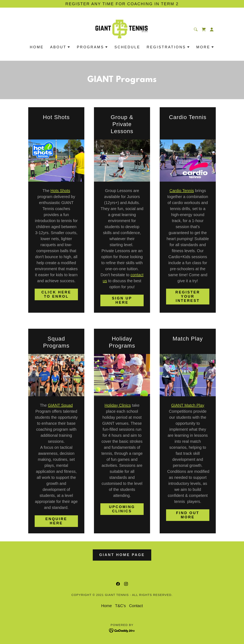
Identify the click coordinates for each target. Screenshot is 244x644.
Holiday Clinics (118, 405)
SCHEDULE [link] (127, 47)
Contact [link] (136, 606)
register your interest (188, 296)
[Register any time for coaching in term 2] (122, 4)
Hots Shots (60, 191)
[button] (212, 29)
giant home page (122, 555)
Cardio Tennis (182, 191)
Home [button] (106, 606)
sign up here (122, 300)
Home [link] (37, 47)
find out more (188, 515)
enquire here (56, 521)
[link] (122, 29)
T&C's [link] (120, 606)
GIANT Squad (60, 405)
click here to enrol (56, 294)
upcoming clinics (122, 509)
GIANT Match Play (188, 405)
